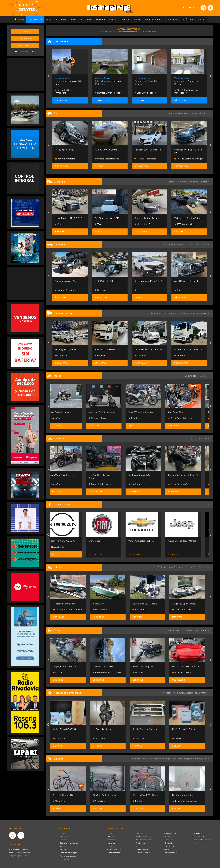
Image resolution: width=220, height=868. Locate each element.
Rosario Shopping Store (187, 801)
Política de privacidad (68, 856)
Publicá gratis (25, 45)
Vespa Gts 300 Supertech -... (109, 412)
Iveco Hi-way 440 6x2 (66, 350)
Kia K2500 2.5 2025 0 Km (146, 350)
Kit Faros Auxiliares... (104, 729)
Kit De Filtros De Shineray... (187, 729)
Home (62, 833)
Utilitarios (111, 837)
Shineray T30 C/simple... (106, 350)
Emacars (140, 672)
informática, (159, 759)
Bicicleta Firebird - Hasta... (107, 795)
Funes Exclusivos (184, 672)
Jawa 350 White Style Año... (148, 412)
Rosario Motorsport (66, 159)
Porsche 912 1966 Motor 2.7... (188, 667)
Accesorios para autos (144, 837)
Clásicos (139, 833)
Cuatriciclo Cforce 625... (145, 475)
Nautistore (141, 610)
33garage (140, 224)
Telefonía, (136, 759)
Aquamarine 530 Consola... (147, 604)
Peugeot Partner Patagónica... (70, 218)
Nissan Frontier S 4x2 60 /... (68, 541)
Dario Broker (102, 610)
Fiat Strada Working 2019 (147, 218)
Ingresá (25, 32)
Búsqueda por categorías (69, 853)
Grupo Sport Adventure (187, 418)
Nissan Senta (62, 547)
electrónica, (147, 759)
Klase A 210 (100, 604)
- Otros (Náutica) (170, 833)
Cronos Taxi (100, 541)
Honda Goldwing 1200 (145, 667)
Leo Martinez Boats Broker (69, 610)
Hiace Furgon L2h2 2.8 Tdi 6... (109, 218)
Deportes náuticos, (183, 567)
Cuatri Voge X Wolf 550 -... (67, 475)
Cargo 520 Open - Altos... (186, 604)
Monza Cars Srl (183, 224)
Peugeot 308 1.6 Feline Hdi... (188, 150)
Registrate (25, 38)
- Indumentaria (198, 837)
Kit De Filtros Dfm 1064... (67, 729)
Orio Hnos (101, 224)
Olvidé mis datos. (25, 51)
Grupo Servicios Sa (184, 484)
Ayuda (62, 846)
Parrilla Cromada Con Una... (148, 729)
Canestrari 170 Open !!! (66, 604)
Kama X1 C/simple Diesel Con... (189, 350)
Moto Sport (62, 418)
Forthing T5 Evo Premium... (68, 281)
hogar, (168, 759)
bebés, (175, 759)
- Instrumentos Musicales (202, 840)
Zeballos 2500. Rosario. (69, 81)
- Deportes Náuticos (143, 853)
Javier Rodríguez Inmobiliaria (104, 92)
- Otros (195, 843)
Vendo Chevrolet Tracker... (147, 541)
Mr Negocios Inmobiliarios (69, 93)
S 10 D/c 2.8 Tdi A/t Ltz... (146, 281)
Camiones (111, 843)
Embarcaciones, (166, 567)
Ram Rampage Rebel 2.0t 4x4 (189, 281)
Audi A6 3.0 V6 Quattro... (146, 150)
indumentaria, (195, 759)
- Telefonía (168, 840)
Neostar (179, 290)
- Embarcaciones (142, 849)
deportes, (183, 759)
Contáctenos (65, 859)
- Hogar (167, 849)
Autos (110, 833)
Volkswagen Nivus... (104, 150)
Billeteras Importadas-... (185, 795)
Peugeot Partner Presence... (188, 218)
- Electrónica (169, 843)
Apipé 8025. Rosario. (187, 81)
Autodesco (141, 418)
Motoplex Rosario (104, 418)
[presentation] (48, 76)
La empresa (64, 837)
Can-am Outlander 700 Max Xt (189, 475)
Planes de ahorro (114, 853)
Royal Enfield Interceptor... (68, 412)
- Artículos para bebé (172, 853)
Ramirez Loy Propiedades (148, 93)
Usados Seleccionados (146, 159)
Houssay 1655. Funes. (108, 81)
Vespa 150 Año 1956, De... (67, 667)
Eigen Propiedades (185, 93)
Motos (110, 846)
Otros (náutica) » (201, 567)
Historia (63, 849)
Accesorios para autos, (174, 693)
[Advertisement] (25, 74)
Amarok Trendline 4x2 (105, 281)
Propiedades (140, 843)
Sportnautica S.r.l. (144, 484)
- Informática (169, 846)
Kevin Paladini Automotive (109, 672)
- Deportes (196, 833)
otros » (206, 759)
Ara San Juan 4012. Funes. (147, 81)
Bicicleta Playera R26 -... (66, 795)
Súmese (63, 840)
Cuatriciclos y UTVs (114, 849)
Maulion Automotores (107, 290)
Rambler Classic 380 (105, 667)
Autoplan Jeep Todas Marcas (188, 541)
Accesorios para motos (196, 693)
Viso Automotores (105, 159)
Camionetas (112, 840)
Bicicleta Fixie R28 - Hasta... (148, 795)
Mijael (59, 356)
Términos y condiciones (69, 843)
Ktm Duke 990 (181, 412)
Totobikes (61, 801)
